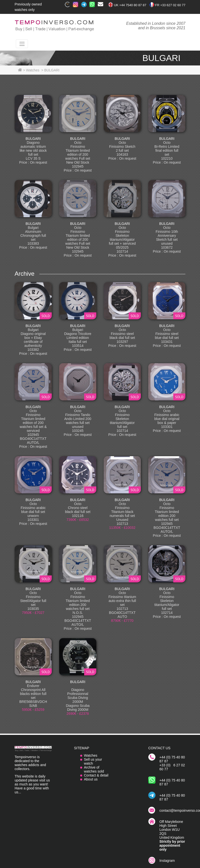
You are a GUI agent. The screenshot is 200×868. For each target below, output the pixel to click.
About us (91, 779)
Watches (91, 755)
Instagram (167, 861)
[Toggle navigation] (22, 44)
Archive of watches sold (94, 769)
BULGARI (33, 139)
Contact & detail (96, 775)
